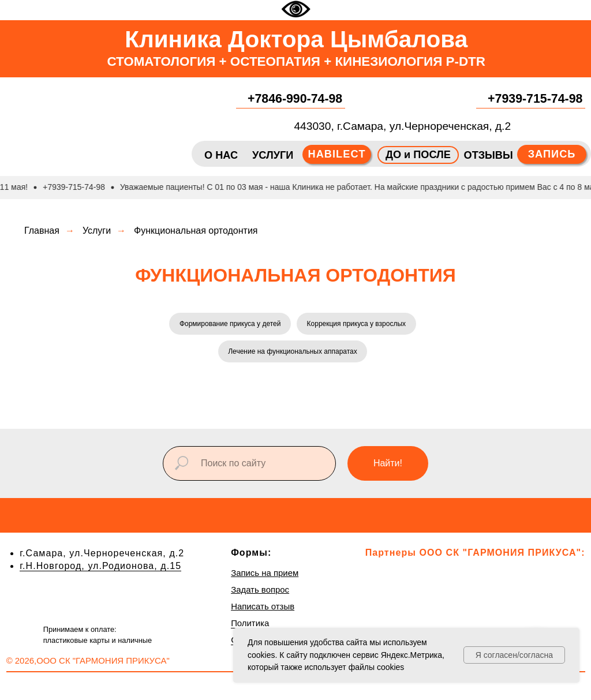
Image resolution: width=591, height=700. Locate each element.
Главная (42, 231)
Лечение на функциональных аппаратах (293, 354)
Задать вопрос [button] (260, 593)
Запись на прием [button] (265, 576)
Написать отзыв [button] (263, 610)
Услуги (97, 231)
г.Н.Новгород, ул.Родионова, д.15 (100, 569)
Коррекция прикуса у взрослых (357, 324)
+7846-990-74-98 (295, 99)
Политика (250, 626)
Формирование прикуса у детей (229, 324)
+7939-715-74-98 (535, 99)
